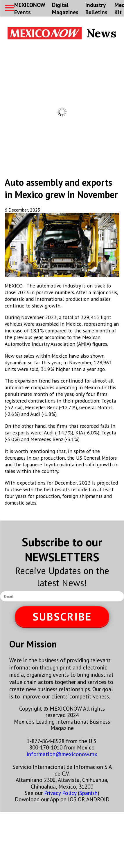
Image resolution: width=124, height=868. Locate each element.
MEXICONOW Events (30, 8)
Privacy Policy (60, 793)
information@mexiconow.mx (62, 754)
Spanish (88, 793)
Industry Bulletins (96, 8)
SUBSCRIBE (62, 617)
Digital (65, 8)
